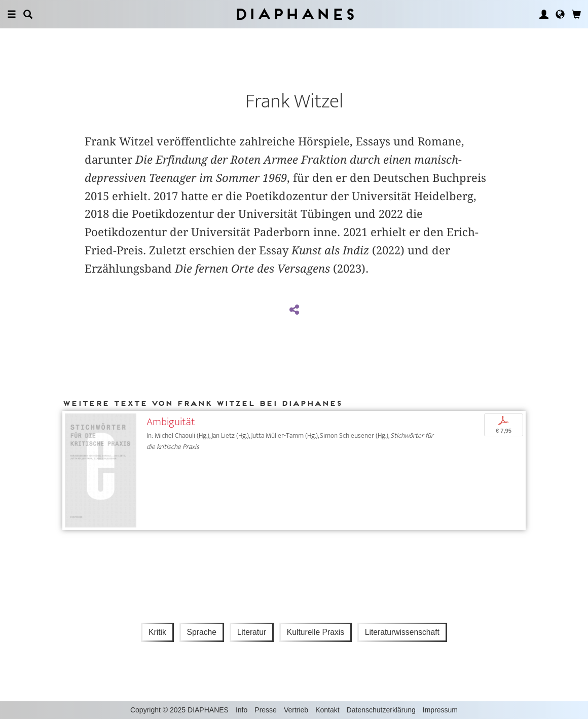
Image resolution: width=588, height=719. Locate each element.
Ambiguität (171, 422)
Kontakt (327, 710)
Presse (266, 710)
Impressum (440, 710)
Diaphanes (294, 14)
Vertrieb (296, 710)
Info (242, 710)
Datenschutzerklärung (381, 710)
